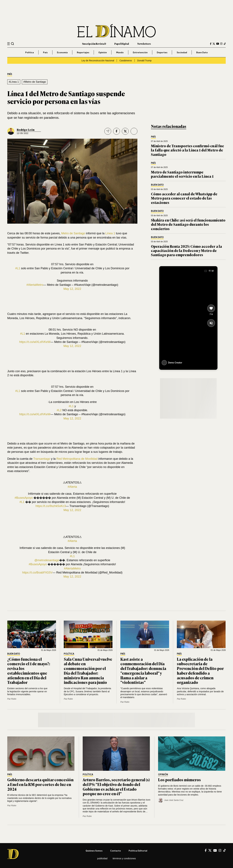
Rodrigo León (26, 130)
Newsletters (144, 44)
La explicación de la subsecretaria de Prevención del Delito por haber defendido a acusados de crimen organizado (200, 671)
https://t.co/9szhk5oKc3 (51, 506)
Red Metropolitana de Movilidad (77, 459)
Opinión (103, 52)
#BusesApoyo (24, 498)
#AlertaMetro (35, 285)
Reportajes (83, 52)
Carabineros (126, 61)
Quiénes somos (94, 851)
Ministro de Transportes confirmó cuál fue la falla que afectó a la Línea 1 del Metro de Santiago (187, 150)
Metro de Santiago (73, 233)
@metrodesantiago (47, 560)
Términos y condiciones (124, 858)
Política (30, 52)
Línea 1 (110, 233)
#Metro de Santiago (35, 82)
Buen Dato (202, 52)
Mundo (120, 52)
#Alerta (72, 487)
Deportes (162, 52)
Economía (62, 52)
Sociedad (182, 52)
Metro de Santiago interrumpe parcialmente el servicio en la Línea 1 (182, 174)
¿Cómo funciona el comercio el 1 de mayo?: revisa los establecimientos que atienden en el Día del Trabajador (29, 671)
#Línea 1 (14, 82)
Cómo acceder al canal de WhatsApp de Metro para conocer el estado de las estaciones (184, 198)
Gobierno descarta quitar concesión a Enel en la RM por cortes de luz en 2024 (40, 784)
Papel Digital (122, 44)
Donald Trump (144, 61)
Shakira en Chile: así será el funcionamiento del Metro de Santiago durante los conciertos (188, 224)
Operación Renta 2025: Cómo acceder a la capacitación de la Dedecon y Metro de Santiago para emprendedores (186, 250)
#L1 (18, 268)
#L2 (59, 410)
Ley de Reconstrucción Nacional (98, 61)
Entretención (140, 52)
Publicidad (102, 858)
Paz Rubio (12, 699)
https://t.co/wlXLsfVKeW (35, 342)
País (45, 52)
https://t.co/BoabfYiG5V (37, 573)
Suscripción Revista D (94, 44)
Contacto (116, 851)
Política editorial (138, 851)
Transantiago (42, 459)
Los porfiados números (180, 780)
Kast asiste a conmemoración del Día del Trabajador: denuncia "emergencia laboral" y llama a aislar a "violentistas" (143, 671)
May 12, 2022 (72, 289)
